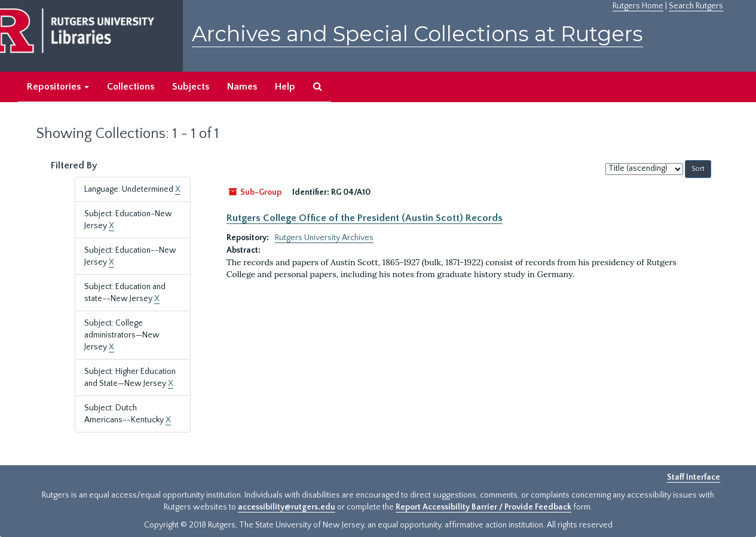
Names (242, 87)
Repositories (58, 87)
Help (285, 87)
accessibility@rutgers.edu (287, 507)
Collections (131, 87)
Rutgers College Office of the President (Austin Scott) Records (365, 218)
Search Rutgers (696, 6)
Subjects (191, 87)
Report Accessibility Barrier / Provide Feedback (483, 507)
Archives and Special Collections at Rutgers (417, 34)
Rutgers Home (638, 6)
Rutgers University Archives (324, 238)
